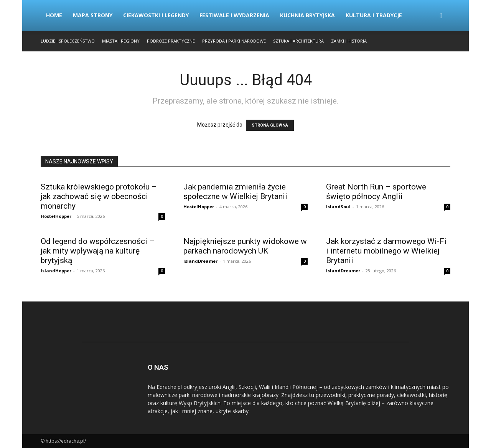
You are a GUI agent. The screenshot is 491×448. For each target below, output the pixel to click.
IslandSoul (338, 207)
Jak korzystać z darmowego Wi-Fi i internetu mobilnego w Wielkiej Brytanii (386, 251)
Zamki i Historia (349, 41)
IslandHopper (56, 271)
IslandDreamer (200, 261)
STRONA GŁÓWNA (270, 125)
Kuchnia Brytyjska (307, 15)
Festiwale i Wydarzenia (234, 15)
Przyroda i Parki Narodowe (234, 41)
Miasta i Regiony (121, 41)
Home (54, 15)
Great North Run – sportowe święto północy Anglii (376, 192)
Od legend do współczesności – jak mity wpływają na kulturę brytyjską (98, 251)
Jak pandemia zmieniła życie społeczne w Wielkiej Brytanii (235, 192)
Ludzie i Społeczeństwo (68, 41)
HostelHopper (56, 216)
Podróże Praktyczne (171, 41)
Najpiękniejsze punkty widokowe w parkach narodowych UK (245, 246)
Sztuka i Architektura (298, 41)
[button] (441, 16)
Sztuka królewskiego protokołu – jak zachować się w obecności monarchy (99, 196)
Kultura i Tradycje (374, 15)
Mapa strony (93, 15)
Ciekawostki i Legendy (156, 15)
